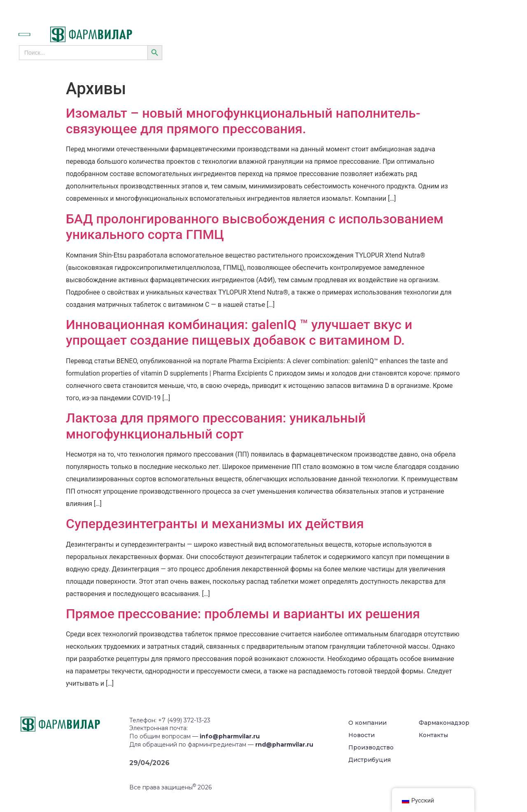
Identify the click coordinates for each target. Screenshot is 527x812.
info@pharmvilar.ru (230, 736)
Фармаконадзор (444, 723)
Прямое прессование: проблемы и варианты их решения (243, 614)
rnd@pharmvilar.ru (284, 745)
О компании (367, 723)
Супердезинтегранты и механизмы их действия (215, 524)
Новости (361, 735)
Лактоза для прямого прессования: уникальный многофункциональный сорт (216, 426)
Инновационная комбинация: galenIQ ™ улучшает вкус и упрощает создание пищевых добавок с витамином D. (239, 332)
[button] (33, 35)
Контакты (433, 735)
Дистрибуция (370, 760)
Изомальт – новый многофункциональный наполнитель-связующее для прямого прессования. (243, 121)
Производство (371, 747)
